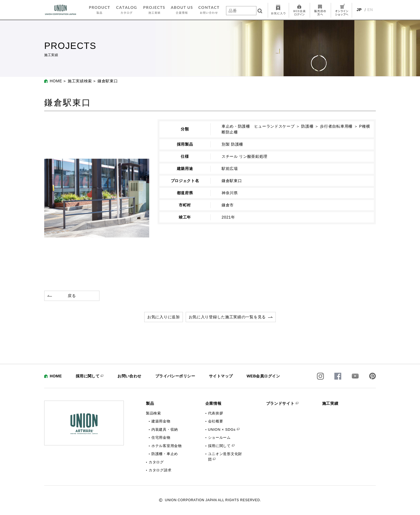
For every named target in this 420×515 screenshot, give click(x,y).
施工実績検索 (80, 81)
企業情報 (213, 403)
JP (359, 10)
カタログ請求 (160, 470)
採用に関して (88, 376)
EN (370, 10)
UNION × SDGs (222, 429)
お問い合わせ (129, 376)
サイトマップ (221, 376)
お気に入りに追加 (164, 317)
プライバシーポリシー (175, 376)
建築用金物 (161, 421)
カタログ (156, 462)
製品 (150, 403)
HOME (56, 81)
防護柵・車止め (165, 454)
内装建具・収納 (165, 429)
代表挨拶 (216, 413)
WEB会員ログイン (263, 376)
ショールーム (219, 438)
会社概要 (216, 421)
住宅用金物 (161, 438)
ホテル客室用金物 (167, 446)
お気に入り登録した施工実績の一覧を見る (227, 317)
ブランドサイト (280, 403)
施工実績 (330, 403)
